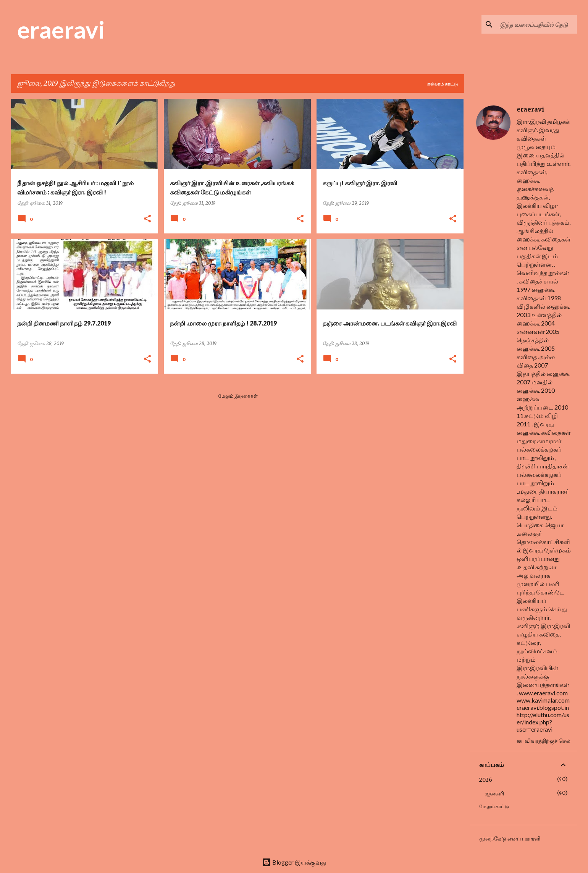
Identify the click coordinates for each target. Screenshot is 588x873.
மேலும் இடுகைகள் (238, 396)
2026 (486, 780)
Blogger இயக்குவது (294, 862)
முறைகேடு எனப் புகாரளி (510, 839)
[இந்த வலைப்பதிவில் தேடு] (537, 24)
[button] (147, 219)
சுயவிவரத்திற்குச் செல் (544, 741)
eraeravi (61, 29)
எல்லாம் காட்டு (443, 84)
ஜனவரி (495, 794)
